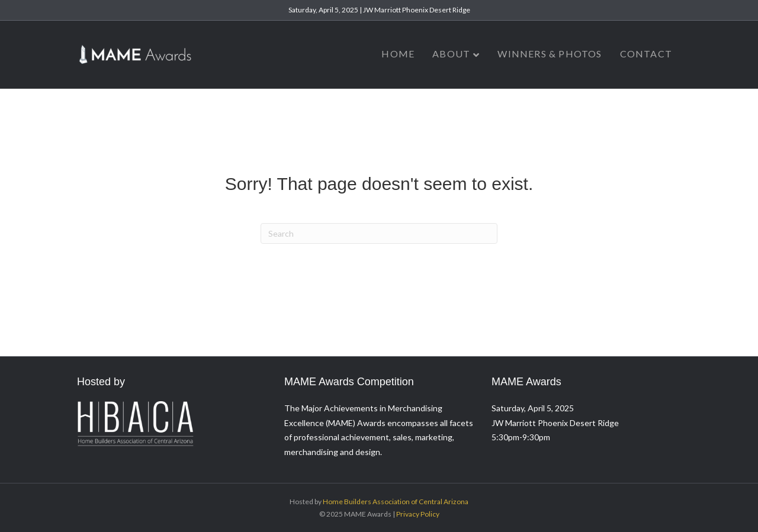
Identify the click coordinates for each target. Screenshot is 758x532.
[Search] (379, 233)
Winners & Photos (550, 54)
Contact (646, 54)
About (451, 54)
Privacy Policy (418, 514)
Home (398, 54)
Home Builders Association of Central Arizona (396, 502)
